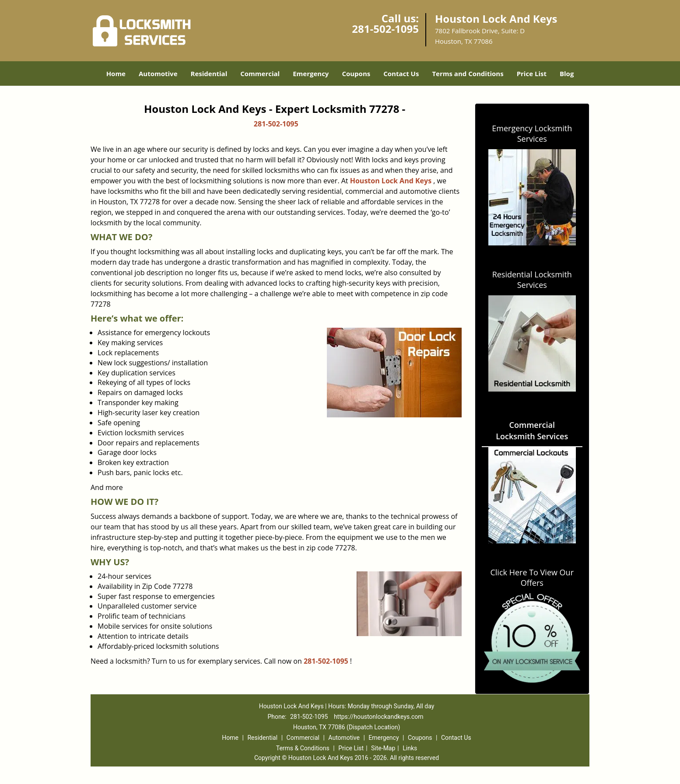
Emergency (311, 73)
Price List (532, 73)
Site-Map (383, 748)
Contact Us (401, 73)
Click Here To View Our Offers (532, 577)
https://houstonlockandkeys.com (379, 717)
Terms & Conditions (303, 748)
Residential (209, 73)
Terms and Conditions (468, 73)
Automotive (158, 73)
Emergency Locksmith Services (532, 133)
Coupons (356, 73)
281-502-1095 (385, 29)
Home (116, 73)
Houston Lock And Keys (391, 181)
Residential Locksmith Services (532, 280)
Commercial (260, 73)
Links (410, 748)
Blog (567, 73)
